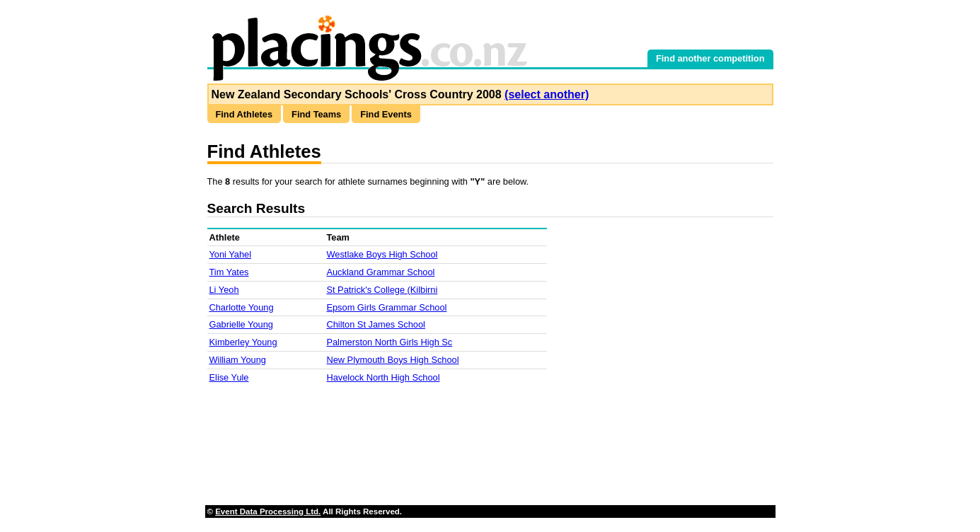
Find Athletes (244, 114)
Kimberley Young (243, 342)
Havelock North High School (383, 377)
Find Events (386, 114)
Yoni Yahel (231, 254)
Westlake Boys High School (382, 254)
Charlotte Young (242, 307)
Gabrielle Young (241, 324)
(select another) (547, 94)
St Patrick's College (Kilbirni (382, 290)
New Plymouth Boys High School (392, 360)
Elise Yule (229, 377)
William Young (238, 360)
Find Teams (316, 114)
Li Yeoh (224, 290)
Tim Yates (229, 272)
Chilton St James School (375, 324)
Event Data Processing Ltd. (268, 511)
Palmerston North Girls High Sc (389, 342)
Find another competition (710, 58)
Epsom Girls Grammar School (386, 307)
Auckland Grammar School (380, 272)
